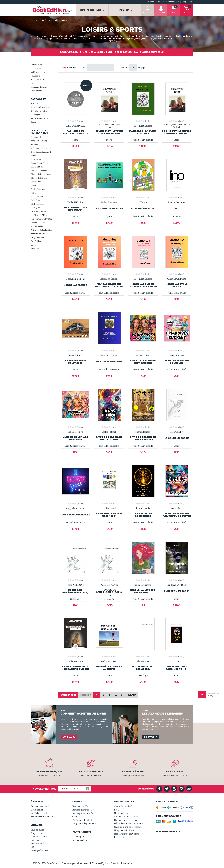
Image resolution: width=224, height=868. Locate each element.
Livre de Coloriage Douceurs (177, 362)
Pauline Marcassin (109, 202)
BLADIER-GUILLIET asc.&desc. (143, 668)
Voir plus (112, 41)
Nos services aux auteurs (42, 817)
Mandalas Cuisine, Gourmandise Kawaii (143, 285)
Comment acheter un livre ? (127, 820)
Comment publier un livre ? (127, 817)
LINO (176, 209)
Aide (190, 2)
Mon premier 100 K (176, 591)
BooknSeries (36, 159)
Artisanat (107, 38)
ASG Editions (36, 145)
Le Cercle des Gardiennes (143, 515)
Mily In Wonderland (143, 508)
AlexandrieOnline (38, 137)
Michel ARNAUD (109, 661)
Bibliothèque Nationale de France (41, 154)
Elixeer (33, 185)
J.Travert (143, 202)
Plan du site (119, 837)
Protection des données (121, 863)
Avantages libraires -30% (84, 813)
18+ (32, 83)
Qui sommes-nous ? (155, 2)
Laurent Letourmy (176, 202)
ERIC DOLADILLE (75, 126)
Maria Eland (177, 508)
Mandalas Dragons (109, 362)
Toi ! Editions (36, 241)
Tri (84, 68)
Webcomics (35, 249)
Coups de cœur (37, 68)
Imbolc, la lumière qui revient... (143, 591)
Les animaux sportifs (109, 209)
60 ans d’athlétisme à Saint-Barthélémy (177, 132)
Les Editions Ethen (38, 211)
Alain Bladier (143, 661)
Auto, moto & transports (40, 107)
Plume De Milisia (38, 234)
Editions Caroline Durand (41, 171)
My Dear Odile (37, 226)
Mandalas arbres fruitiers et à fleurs (109, 285)
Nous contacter (173, 2)
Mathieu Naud (109, 508)
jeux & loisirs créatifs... (164, 38)
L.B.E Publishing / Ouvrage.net (38, 206)
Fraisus (33, 193)
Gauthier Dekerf (37, 197)
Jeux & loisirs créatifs (39, 118)
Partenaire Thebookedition (41, 230)
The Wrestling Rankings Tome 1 (177, 668)
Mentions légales (100, 863)
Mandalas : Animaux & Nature (143, 132)
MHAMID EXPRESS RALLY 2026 (75, 362)
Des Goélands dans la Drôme (109, 668)
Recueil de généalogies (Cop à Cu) (109, 592)
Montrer (125, 68)
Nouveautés (35, 76)
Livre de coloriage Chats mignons (143, 438)
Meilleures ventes (38, 72)
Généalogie (35, 115)
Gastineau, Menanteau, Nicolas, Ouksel (109, 126)
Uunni (33, 245)
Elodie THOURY (75, 202)
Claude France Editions (40, 163)
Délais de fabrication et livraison (129, 823)
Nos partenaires (80, 840)
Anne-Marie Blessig (39, 141)
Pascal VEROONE (75, 585)
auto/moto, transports (123, 38)
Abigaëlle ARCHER (75, 508)
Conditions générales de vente (75, 863)
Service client (175, 772)
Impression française (49, 772)
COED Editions (37, 167)
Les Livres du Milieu (39, 215)
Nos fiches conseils (39, 813)
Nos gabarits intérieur (124, 830)
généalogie (139, 38)
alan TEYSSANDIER (177, 585)
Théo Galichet (176, 432)
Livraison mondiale (91, 772)
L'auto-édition (37, 810)
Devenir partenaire (81, 837)
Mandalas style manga (176, 285)
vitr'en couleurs (143, 209)
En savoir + (151, 737)
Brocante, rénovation (39, 111)
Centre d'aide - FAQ (123, 806)
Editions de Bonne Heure (41, 174)
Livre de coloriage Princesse (75, 438)
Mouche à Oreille (38, 223)
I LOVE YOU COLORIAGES (75, 515)
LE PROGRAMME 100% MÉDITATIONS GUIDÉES (75, 668)
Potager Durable (37, 237)
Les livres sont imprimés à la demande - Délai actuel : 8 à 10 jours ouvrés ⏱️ (112, 52)
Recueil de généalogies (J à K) (75, 591)
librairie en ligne (183, 36)
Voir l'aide (69, 737)
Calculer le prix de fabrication (128, 827)
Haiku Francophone (38, 200)
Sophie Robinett (143, 355)
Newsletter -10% (80, 806)
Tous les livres (36, 65)
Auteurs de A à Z (37, 80)
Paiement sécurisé (133, 772)
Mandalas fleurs (75, 285)
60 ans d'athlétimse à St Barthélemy (109, 132)
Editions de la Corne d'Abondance (39, 180)
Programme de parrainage (84, 823)
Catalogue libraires (39, 87)
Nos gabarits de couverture (126, 834)
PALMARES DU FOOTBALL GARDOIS (75, 132)
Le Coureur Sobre (177, 438)
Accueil (36, 20)
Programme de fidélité (83, 820)
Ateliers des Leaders (39, 148)
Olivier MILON (75, 355)
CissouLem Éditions (143, 126)
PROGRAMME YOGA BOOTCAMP (75, 209)
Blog (184, 2)
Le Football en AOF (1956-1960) (109, 515)
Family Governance (38, 189)
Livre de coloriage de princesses (143, 362)
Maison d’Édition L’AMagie (42, 219)
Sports (33, 122)
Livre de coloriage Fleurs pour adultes (177, 515)
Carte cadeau (36, 91)
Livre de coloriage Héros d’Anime (109, 438)
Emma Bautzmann (143, 585)
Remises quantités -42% (83, 810)
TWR (177, 661)
